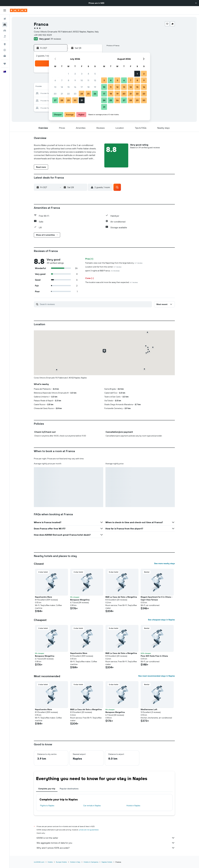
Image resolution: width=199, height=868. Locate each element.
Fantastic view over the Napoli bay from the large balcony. (114, 263)
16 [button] (75, 87)
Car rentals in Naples (92, 806)
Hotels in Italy (75, 862)
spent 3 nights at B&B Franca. (102, 271)
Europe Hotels (61, 862)
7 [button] (62, 80)
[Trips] (5, 64)
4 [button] (88, 74)
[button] (196, 3)
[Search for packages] (5, 36)
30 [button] (75, 100)
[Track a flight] (5, 50)
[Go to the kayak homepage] (19, 10)
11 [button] (88, 80)
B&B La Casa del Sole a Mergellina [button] (121, 597)
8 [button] (68, 80)
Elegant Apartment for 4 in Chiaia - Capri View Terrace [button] (157, 598)
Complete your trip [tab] (47, 789)
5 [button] (95, 74)
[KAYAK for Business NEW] (5, 56)
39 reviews (56, 39)
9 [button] (75, 80)
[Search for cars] (5, 30)
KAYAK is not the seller (106, 838)
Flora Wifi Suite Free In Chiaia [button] (154, 656)
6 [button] (55, 80)
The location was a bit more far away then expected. (111, 282)
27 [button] (55, 100)
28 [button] (62, 100)
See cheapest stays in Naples (161, 620)
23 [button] (75, 94)
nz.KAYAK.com (39, 862)
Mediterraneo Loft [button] (149, 709)
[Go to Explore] (5, 44)
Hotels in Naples (133, 806)
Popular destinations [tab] (69, 789)
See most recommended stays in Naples (157, 676)
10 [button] (82, 80)
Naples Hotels (107, 862)
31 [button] (82, 100)
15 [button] (68, 87)
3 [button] (82, 74)
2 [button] (75, 74)
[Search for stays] (5, 25)
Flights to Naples (47, 806)
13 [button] (55, 87)
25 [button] (88, 94)
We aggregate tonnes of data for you (106, 843)
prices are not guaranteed (89, 830)
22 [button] (68, 94)
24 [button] (82, 94)
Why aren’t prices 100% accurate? (106, 848)
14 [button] (62, 87)
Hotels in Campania (91, 862)
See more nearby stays (165, 563)
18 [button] (88, 87)
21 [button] (62, 94)
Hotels (50, 862)
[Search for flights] (5, 19)
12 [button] (95, 80)
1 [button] (68, 74)
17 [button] (82, 87)
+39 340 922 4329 (43, 35)
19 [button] (95, 87)
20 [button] (55, 94)
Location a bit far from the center (103, 267)
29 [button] (68, 100)
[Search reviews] (95, 304)
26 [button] (95, 94)
